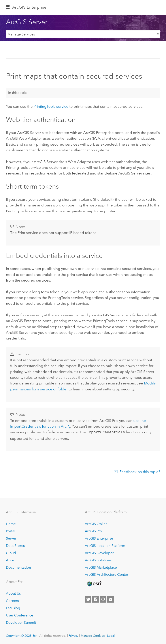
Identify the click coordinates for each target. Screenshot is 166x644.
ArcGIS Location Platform (105, 545)
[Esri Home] (94, 583)
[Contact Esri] (111, 599)
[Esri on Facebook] (96, 599)
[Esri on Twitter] (88, 599)
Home (11, 523)
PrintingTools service (51, 106)
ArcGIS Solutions (98, 560)
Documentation (18, 567)
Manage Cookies (93, 635)
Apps (10, 560)
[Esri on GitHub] (103, 599)
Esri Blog (13, 608)
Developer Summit (21, 622)
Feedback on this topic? (140, 471)
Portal (11, 531)
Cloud (11, 552)
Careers (12, 600)
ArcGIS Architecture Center (107, 574)
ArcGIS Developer (99, 552)
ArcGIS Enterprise (29, 7)
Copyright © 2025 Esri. (22, 635)
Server (11, 538)
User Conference (20, 615)
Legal (111, 635)
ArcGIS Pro (93, 531)
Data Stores (15, 545)
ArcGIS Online (96, 523)
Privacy (74, 635)
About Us (13, 593)
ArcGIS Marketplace (101, 567)
